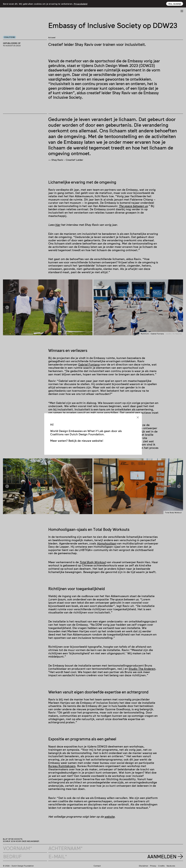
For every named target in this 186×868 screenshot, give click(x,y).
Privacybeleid (81, 4)
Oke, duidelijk (175, 4)
